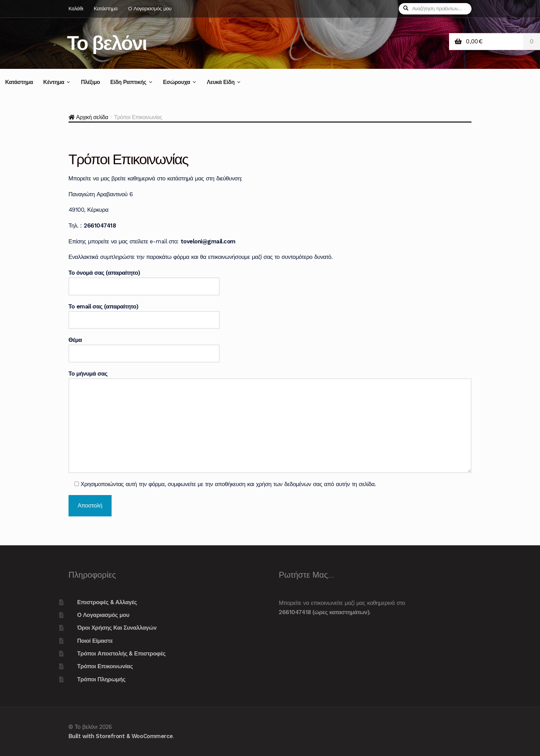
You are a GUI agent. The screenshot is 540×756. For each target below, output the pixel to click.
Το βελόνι (107, 43)
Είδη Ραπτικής (128, 82)
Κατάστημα (106, 9)
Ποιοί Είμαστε (95, 641)
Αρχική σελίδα (92, 117)
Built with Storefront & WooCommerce (121, 736)
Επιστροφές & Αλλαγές (107, 602)
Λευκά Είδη (220, 82)
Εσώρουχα (176, 82)
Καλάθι (76, 9)
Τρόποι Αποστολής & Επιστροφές (121, 653)
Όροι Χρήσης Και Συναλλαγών (117, 628)
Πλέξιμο (90, 82)
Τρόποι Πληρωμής (101, 679)
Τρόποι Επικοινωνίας (105, 666)
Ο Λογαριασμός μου (150, 9)
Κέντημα (54, 82)
